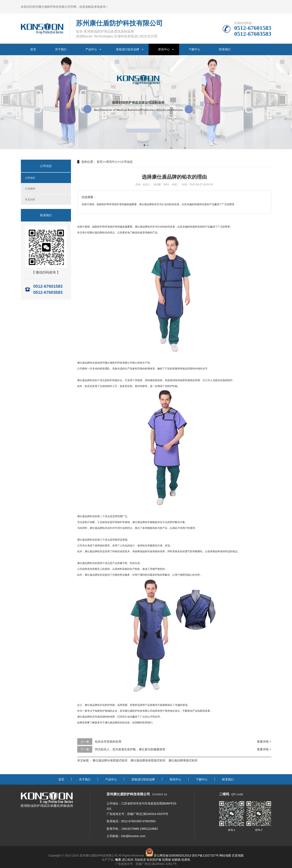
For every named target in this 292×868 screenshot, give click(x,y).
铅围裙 (167, 860)
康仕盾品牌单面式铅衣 (183, 760)
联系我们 (225, 49)
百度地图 (238, 855)
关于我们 (61, 49)
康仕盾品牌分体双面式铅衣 (110, 760)
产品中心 (91, 49)
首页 (33, 49)
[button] (144, 145)
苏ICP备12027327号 (205, 855)
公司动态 (30, 178)
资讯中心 (164, 49)
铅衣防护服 (154, 860)
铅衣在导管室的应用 (108, 742)
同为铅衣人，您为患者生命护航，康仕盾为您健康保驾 (130, 749)
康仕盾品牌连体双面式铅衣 (148, 760)
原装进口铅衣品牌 (128, 49)
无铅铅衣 (140, 860)
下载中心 (194, 49)
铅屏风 (186, 860)
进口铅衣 (128, 860)
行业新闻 (30, 189)
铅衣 (150, 227)
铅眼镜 (176, 860)
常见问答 (30, 200)
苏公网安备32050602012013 (173, 855)
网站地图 (225, 855)
